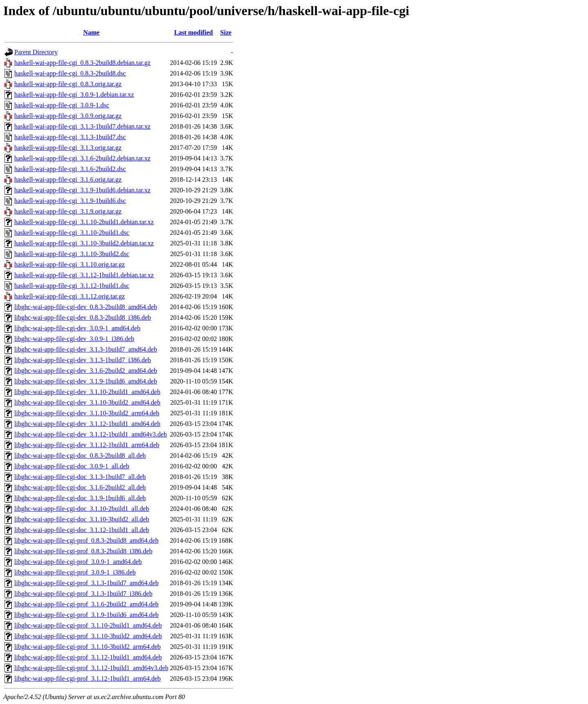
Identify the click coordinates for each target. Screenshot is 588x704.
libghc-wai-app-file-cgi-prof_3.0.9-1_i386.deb (75, 572)
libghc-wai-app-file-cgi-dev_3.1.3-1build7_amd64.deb (86, 349)
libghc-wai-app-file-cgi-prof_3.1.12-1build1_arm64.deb (88, 678)
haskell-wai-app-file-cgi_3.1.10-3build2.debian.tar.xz (84, 243)
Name (91, 32)
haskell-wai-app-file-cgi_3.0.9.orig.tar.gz (68, 116)
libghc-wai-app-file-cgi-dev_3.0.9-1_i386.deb (74, 339)
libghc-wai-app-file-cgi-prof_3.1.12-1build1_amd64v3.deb (91, 668)
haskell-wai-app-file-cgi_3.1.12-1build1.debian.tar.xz (84, 275)
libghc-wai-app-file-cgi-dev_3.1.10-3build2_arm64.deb (87, 413)
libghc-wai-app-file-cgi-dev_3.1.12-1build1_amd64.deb (87, 424)
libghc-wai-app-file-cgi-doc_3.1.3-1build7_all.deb (80, 477)
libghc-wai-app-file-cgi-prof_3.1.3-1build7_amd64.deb (86, 583)
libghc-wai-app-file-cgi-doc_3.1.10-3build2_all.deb (82, 519)
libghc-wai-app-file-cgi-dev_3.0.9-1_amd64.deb (77, 328)
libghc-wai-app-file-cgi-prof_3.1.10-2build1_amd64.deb (88, 625)
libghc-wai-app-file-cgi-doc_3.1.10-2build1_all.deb (82, 509)
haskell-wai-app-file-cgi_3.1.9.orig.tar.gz (68, 211)
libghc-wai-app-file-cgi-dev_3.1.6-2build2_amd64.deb (86, 371)
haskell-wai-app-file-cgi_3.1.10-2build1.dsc (72, 233)
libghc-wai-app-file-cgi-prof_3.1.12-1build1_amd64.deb (88, 657)
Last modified (193, 32)
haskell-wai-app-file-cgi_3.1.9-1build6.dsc (70, 201)
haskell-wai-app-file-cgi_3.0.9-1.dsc (62, 105)
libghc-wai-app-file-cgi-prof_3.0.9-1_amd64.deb (78, 562)
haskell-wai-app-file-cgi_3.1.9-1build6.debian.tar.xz (82, 190)
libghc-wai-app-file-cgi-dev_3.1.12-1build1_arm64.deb (87, 445)
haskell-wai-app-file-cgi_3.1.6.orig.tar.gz (68, 179)
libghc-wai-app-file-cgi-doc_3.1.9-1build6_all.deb (80, 498)
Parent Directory (36, 52)
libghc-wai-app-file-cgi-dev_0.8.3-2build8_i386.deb (83, 317)
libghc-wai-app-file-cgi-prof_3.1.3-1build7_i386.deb (83, 594)
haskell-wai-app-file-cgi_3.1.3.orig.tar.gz (68, 148)
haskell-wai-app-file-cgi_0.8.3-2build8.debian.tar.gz (82, 63)
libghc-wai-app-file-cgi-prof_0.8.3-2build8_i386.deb (83, 551)
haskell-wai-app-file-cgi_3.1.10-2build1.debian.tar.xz (84, 222)
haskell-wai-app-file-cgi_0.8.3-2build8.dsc (70, 73)
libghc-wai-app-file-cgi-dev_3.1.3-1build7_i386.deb (83, 360)
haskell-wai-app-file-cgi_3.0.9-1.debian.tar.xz (74, 95)
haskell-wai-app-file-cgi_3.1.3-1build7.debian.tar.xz (82, 126)
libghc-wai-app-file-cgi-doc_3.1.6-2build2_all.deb (80, 487)
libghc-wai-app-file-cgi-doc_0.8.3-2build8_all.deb (80, 456)
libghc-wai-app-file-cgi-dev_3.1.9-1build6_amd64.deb (86, 381)
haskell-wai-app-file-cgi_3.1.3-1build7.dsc (70, 137)
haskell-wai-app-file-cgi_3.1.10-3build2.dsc (72, 254)
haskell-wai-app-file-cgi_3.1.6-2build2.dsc (70, 169)
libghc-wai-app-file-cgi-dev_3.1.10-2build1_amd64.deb (87, 392)
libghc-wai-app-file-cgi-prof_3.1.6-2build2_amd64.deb (86, 604)
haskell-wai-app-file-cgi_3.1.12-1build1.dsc (72, 286)
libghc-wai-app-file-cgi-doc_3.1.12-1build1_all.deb (82, 530)
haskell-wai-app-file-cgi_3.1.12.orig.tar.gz (70, 296)
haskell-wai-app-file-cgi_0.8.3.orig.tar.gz (68, 84)
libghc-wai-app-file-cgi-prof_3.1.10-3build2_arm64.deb (88, 647)
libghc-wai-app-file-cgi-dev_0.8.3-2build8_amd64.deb (86, 307)
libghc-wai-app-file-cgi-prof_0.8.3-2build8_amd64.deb (86, 540)
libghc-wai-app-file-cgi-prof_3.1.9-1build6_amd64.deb (86, 615)
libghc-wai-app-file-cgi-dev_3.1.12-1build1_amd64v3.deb (91, 434)
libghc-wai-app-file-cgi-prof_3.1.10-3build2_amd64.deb (88, 636)
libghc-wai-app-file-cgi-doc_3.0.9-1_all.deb (72, 466)
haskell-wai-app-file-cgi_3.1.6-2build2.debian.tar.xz (82, 158)
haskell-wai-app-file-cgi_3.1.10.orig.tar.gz (70, 264)
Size (226, 32)
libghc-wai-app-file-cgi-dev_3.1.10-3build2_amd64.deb (87, 402)
